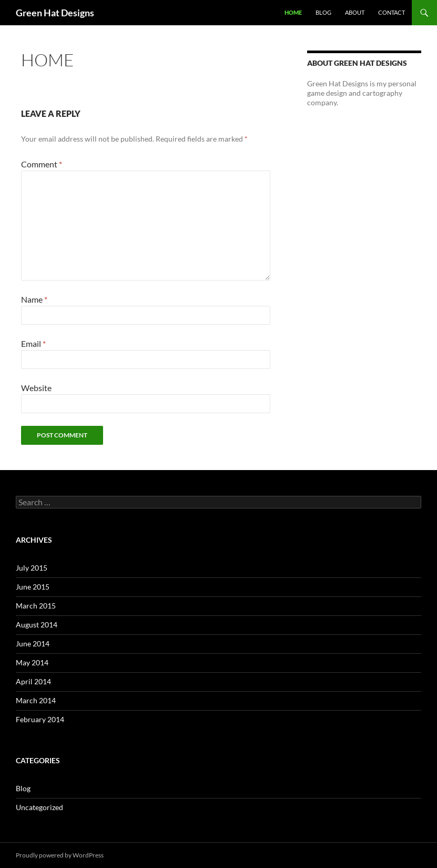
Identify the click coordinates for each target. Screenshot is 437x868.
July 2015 (32, 568)
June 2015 (33, 587)
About (355, 12)
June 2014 (33, 643)
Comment (42, 164)
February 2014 (40, 719)
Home (293, 12)
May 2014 (32, 662)
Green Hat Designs (55, 13)
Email (33, 343)
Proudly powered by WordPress (60, 855)
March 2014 (36, 700)
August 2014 (37, 625)
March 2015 (36, 606)
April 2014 (33, 681)
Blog (323, 12)
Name (34, 299)
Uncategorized (39, 807)
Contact (392, 12)
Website (36, 388)
